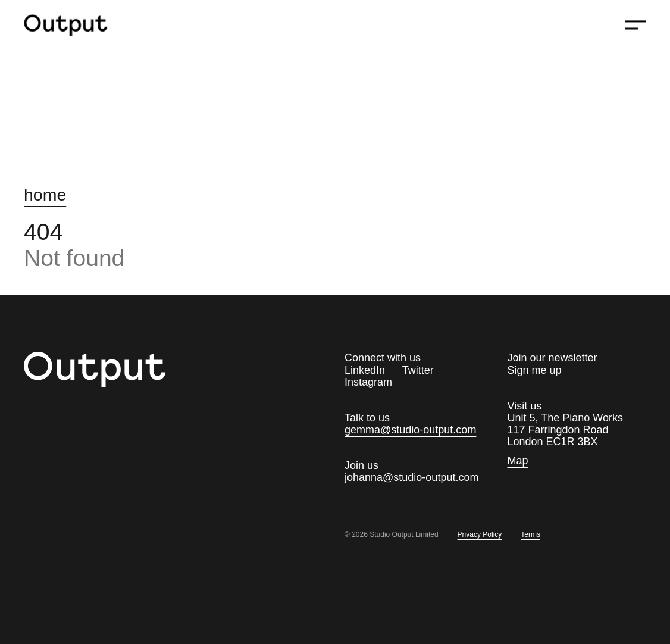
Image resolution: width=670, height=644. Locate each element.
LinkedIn (365, 370)
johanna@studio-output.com (411, 477)
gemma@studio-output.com (410, 430)
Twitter (418, 370)
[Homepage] (74, 25)
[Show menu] (635, 25)
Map (518, 461)
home (45, 195)
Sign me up (535, 370)
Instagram (368, 382)
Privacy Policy (480, 535)
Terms (530, 535)
